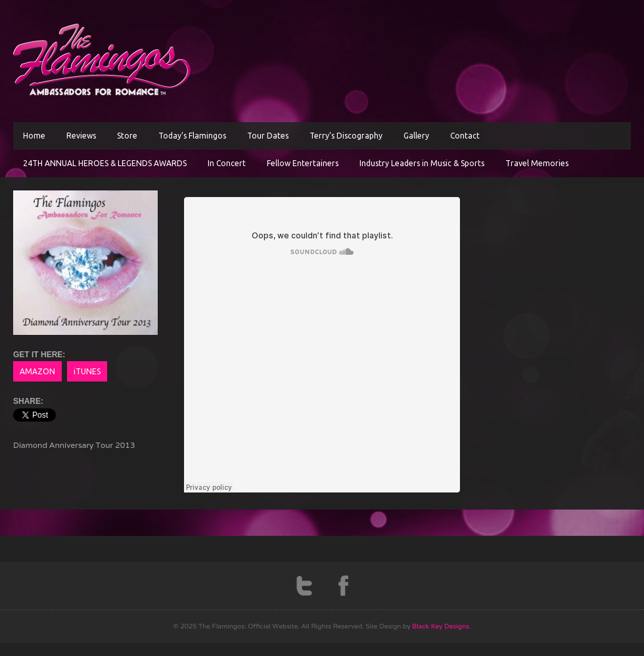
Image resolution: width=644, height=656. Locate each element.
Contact (465, 136)
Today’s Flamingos (192, 136)
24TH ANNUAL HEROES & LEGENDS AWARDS (105, 163)
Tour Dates (268, 136)
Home (34, 136)
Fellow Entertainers (303, 163)
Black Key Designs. (441, 626)
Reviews (81, 136)
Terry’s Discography (346, 136)
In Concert (227, 163)
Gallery (416, 136)
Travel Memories (537, 163)
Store (127, 136)
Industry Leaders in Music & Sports (422, 163)
